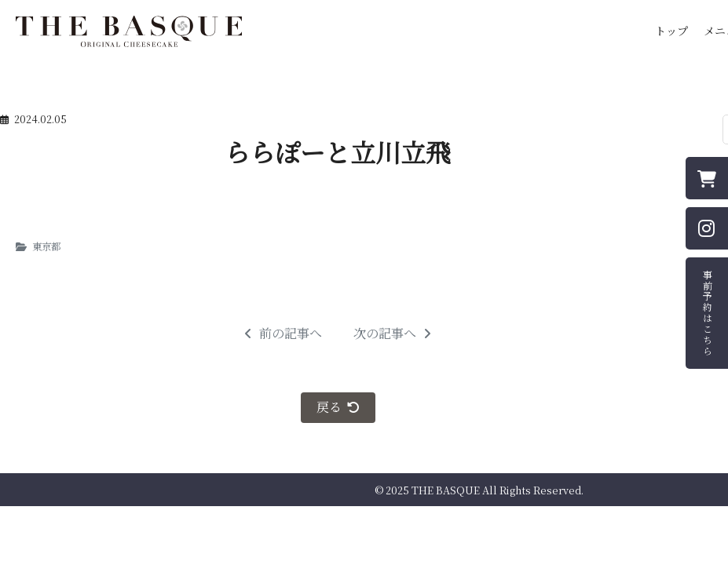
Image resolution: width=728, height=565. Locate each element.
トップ (671, 31)
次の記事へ (392, 334)
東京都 (46, 246)
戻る (338, 407)
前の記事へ (283, 334)
